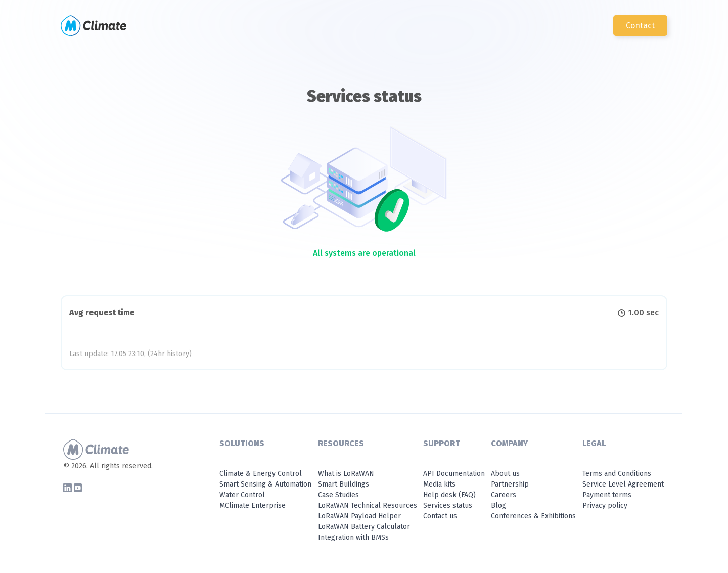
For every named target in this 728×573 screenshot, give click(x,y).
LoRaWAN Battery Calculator (364, 527)
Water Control (242, 495)
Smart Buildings (344, 484)
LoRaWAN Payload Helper (359, 516)
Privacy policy (605, 505)
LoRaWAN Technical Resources (368, 505)
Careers (504, 495)
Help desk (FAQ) (449, 495)
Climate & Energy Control (261, 474)
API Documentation (454, 474)
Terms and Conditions (617, 474)
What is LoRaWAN (346, 474)
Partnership (510, 484)
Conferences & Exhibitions (533, 516)
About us (505, 474)
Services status (448, 505)
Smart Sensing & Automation (265, 484)
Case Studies (338, 495)
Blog (498, 505)
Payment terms (607, 495)
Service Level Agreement (623, 484)
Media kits (439, 484)
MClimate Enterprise (253, 505)
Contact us (440, 516)
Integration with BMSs (353, 537)
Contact (640, 26)
